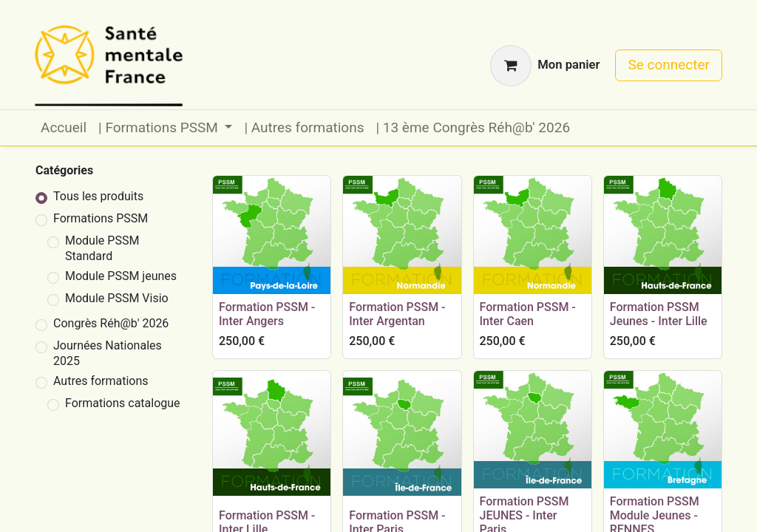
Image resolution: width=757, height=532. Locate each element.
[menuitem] (64, 128)
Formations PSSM (101, 218)
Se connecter (669, 65)
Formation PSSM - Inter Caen (528, 314)
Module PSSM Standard (102, 248)
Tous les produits (98, 196)
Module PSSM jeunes (121, 276)
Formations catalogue (123, 403)
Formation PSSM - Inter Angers (267, 314)
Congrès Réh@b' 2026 (111, 323)
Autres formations (101, 381)
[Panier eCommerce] (545, 66)
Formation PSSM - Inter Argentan (397, 314)
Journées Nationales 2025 (108, 353)
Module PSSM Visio (117, 298)
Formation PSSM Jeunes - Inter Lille (659, 314)
